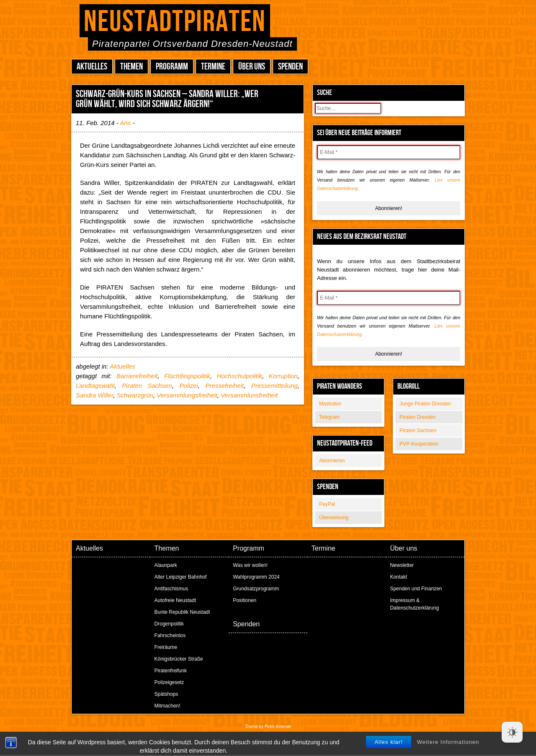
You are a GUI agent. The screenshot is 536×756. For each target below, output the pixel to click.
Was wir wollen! (250, 565)
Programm (172, 67)
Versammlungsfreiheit (187, 395)
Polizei (189, 386)
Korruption (283, 376)
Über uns (252, 67)
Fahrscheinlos (170, 636)
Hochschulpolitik (240, 376)
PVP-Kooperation (419, 444)
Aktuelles (92, 67)
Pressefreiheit (224, 386)
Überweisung (334, 518)
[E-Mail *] (389, 152)
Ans (125, 123)
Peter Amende (278, 727)
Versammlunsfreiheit (249, 395)
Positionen (245, 600)
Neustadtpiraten (175, 22)
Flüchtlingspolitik (187, 376)
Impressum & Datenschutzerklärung (414, 604)
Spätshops (166, 694)
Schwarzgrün (135, 395)
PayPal (327, 504)
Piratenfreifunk (171, 671)
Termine (213, 67)
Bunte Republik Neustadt (182, 612)
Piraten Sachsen (418, 431)
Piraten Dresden (418, 417)
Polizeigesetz (169, 682)
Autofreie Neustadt (175, 600)
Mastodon (330, 404)
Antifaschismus (171, 589)
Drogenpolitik (169, 624)
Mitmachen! (167, 706)
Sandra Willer (94, 395)
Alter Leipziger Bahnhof (181, 577)
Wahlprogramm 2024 (256, 577)
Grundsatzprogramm (256, 589)
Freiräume (166, 647)
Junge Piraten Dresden (425, 404)
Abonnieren (332, 461)
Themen (131, 67)
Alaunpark (166, 565)
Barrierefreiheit (137, 376)
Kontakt (398, 577)
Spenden (290, 67)
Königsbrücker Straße (179, 659)
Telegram (329, 417)
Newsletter (402, 565)
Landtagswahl (95, 386)
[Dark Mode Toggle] (512, 732)
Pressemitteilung (274, 386)
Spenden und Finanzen (416, 589)
